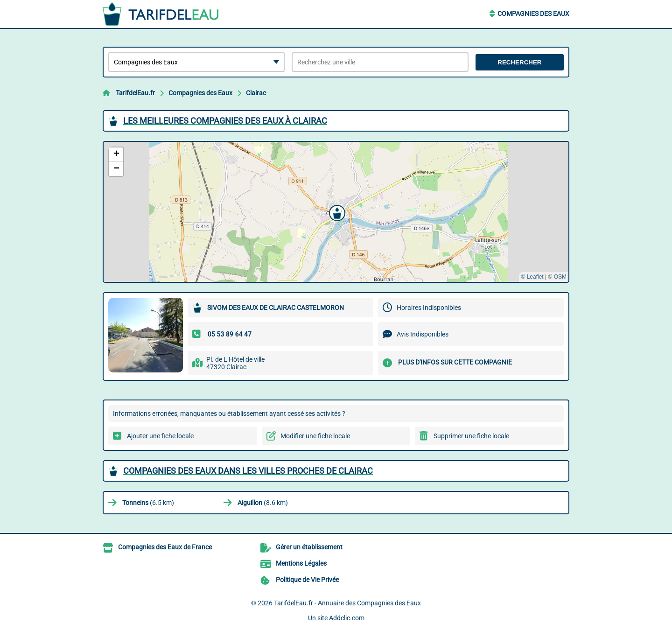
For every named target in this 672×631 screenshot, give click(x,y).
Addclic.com (347, 618)
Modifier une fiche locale (315, 436)
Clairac (256, 93)
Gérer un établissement (309, 547)
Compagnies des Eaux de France (165, 547)
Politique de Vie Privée (307, 580)
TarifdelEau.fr (135, 93)
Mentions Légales (301, 563)
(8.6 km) (263, 503)
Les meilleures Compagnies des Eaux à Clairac (225, 121)
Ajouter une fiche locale (160, 436)
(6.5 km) (148, 503)
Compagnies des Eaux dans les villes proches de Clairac (248, 471)
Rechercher (519, 62)
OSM (560, 277)
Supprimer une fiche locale (471, 436)
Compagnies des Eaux (533, 14)
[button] (336, 212)
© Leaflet (532, 277)
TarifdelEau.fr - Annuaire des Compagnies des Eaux (347, 603)
